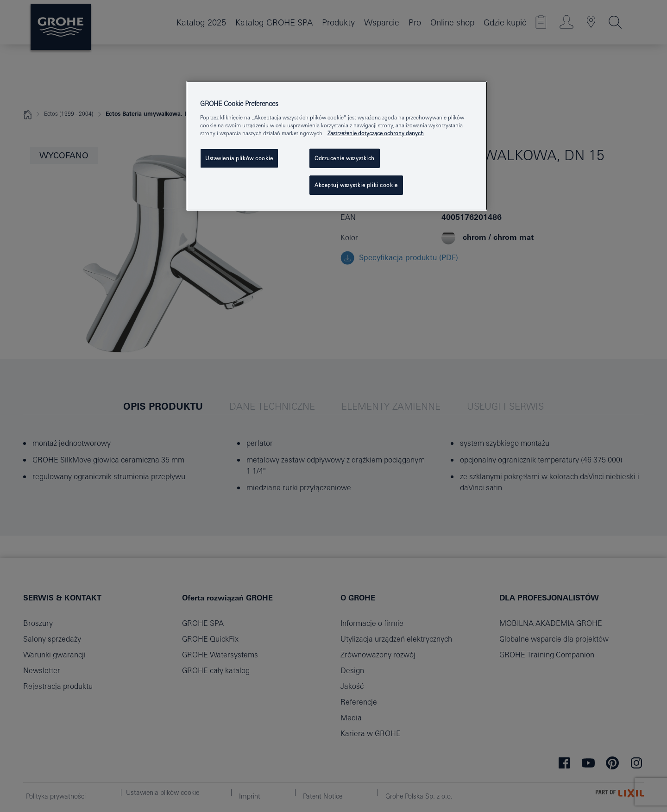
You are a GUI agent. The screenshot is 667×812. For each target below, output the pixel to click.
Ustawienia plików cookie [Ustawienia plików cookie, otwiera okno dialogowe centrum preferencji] (239, 158)
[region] (337, 146)
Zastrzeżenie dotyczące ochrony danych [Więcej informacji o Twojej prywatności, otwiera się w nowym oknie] (376, 133)
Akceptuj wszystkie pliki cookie (356, 185)
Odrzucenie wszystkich (345, 158)
